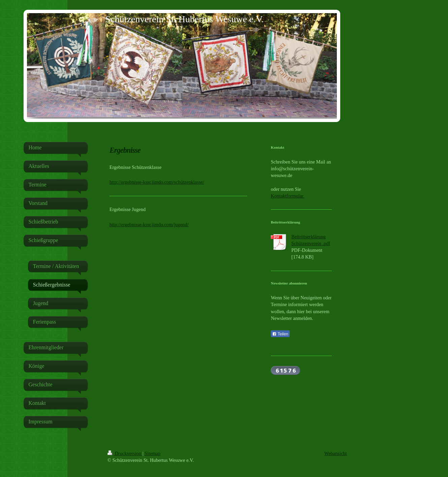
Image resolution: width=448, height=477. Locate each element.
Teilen (280, 334)
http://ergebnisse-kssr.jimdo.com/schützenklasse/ (157, 182)
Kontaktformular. (288, 196)
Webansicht (336, 453)
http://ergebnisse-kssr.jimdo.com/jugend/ (149, 225)
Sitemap (152, 453)
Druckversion (125, 453)
